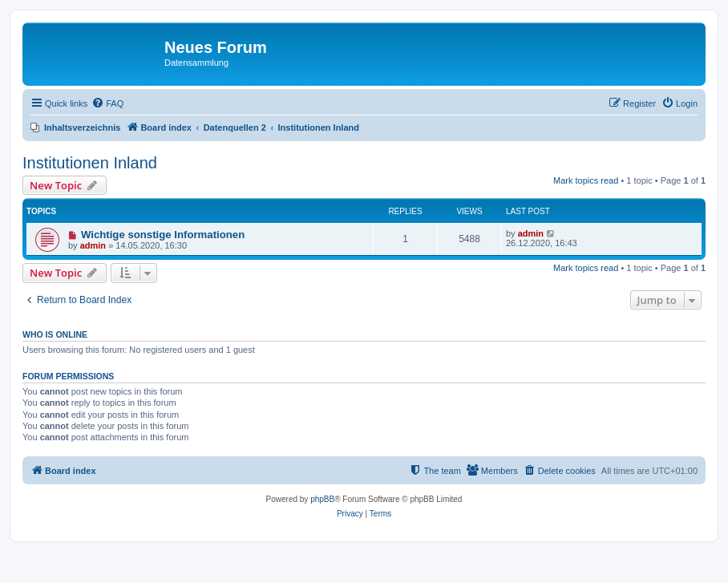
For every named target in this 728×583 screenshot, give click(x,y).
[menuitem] (107, 103)
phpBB (322, 499)
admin (93, 245)
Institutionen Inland (90, 163)
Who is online (55, 334)
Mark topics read (586, 180)
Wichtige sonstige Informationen (163, 235)
